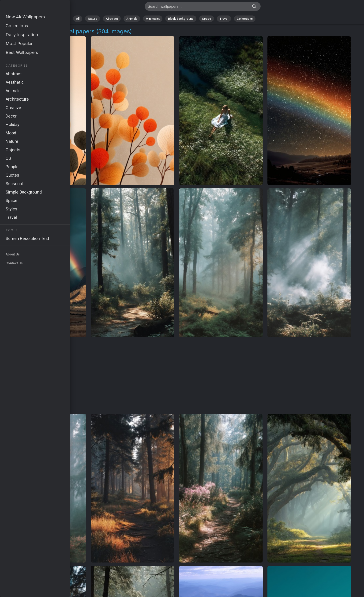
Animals (132, 19)
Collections (245, 19)
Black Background (181, 19)
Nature (93, 19)
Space (207, 19)
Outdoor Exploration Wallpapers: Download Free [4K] (28, 8)
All (78, 19)
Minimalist (153, 19)
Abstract (112, 19)
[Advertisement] (177, 376)
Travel (224, 19)
